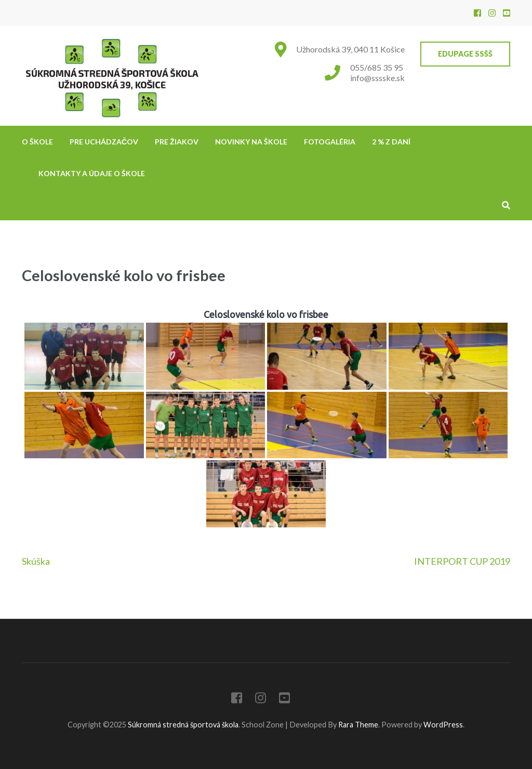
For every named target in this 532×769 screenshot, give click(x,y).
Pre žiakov (177, 142)
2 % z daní (391, 142)
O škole (37, 142)
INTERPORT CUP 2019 (462, 561)
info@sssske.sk (377, 78)
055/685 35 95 (377, 67)
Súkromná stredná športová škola (183, 725)
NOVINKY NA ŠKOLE (251, 142)
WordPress (443, 725)
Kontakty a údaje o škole (92, 173)
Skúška (36, 561)
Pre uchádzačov (104, 142)
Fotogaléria (330, 142)
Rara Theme (358, 725)
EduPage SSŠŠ (465, 54)
